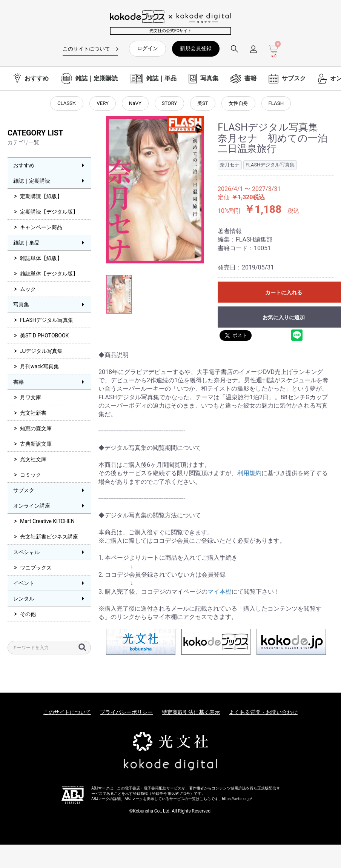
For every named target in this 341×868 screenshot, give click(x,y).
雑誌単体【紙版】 (41, 260)
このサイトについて (67, 714)
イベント (24, 585)
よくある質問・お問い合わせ (263, 714)
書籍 (18, 383)
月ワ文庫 (31, 399)
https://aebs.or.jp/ (237, 800)
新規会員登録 (196, 48)
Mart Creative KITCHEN (47, 523)
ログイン (147, 48)
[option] (155, 191)
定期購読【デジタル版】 (49, 213)
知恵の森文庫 (36, 430)
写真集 (21, 306)
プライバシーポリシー (126, 714)
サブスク (24, 492)
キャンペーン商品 (41, 229)
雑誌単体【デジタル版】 (49, 275)
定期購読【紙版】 (41, 198)
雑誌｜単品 (26, 244)
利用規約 (249, 475)
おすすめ (24, 167)
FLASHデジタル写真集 (47, 322)
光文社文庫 (33, 461)
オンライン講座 (32, 507)
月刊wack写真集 (39, 368)
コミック (31, 476)
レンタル (24, 600)
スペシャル (26, 554)
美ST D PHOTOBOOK (44, 337)
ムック (28, 291)
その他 (28, 616)
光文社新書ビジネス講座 (49, 538)
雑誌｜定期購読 (32, 182)
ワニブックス (36, 569)
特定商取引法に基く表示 (191, 714)
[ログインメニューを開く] (253, 52)
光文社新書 (33, 414)
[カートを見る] (273, 52)
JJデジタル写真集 (41, 352)
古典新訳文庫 (36, 445)
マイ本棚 (220, 593)
